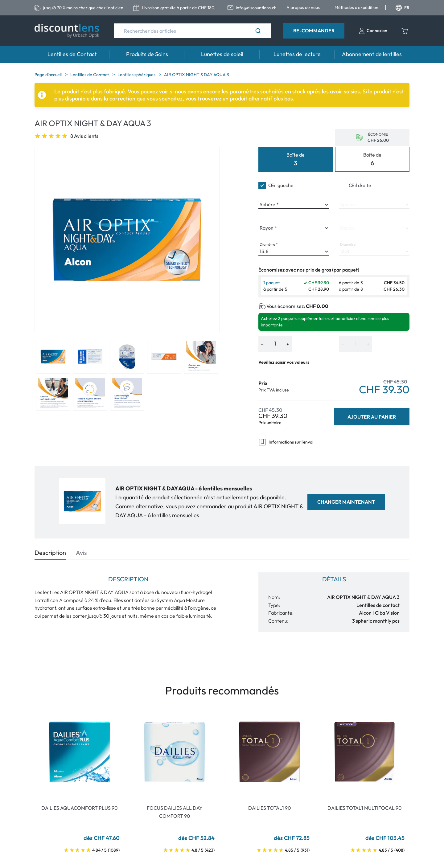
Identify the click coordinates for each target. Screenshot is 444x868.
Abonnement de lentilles (372, 54)
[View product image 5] (201, 357)
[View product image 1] (53, 357)
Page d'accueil (49, 75)
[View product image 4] (164, 357)
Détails (334, 579)
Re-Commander (314, 31)
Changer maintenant (346, 502)
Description (50, 553)
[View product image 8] (127, 394)
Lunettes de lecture (297, 54)
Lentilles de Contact (72, 54)
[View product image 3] (127, 357)
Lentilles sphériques (137, 75)
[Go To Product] (80, 752)
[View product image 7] (90, 394)
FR (403, 8)
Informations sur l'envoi (286, 442)
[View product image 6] (53, 394)
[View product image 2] (90, 357)
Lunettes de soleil (222, 54)
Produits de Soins (147, 54)
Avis (81, 553)
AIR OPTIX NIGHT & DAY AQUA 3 (197, 75)
